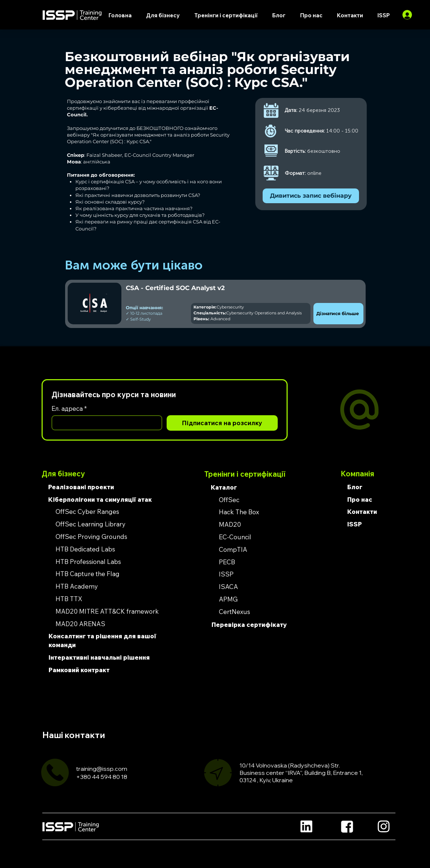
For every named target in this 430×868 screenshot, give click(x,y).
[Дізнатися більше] (338, 314)
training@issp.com (102, 769)
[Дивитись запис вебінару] (311, 196)
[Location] (307, 827)
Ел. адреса (69, 408)
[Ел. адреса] (105, 423)
